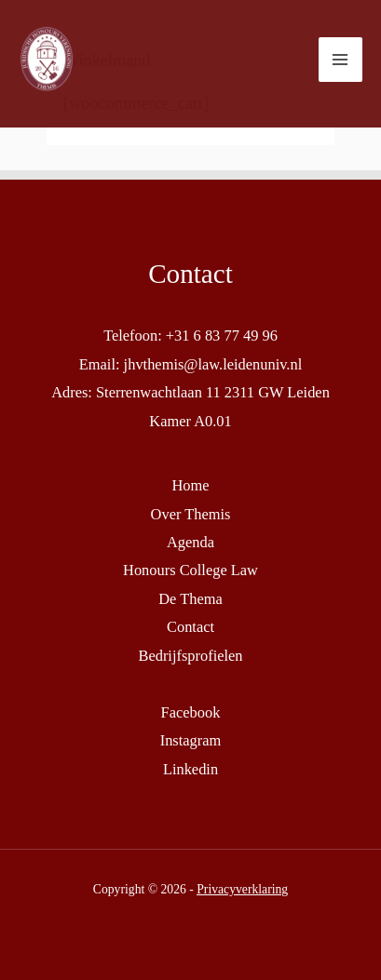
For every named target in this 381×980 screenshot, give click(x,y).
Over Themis (191, 514)
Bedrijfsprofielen (190, 656)
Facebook (191, 712)
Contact (190, 627)
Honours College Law (190, 570)
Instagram (191, 740)
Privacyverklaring (242, 889)
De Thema (190, 599)
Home (190, 485)
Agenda (190, 542)
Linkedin (190, 769)
